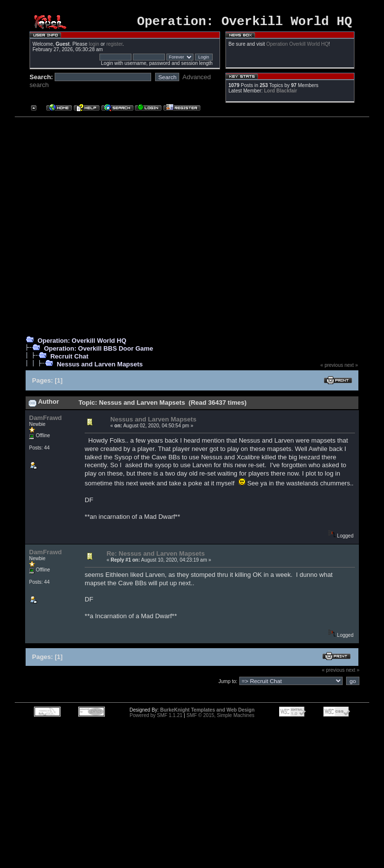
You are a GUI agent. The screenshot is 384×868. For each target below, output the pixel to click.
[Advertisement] (106, 227)
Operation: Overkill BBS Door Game (98, 351)
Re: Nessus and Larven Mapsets (155, 556)
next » (351, 368)
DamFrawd (45, 421)
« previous (332, 368)
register (114, 47)
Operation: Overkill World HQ (82, 344)
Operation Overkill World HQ (298, 47)
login (94, 47)
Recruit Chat (69, 359)
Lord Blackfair (280, 94)
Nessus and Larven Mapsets (100, 367)
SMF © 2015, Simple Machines (221, 718)
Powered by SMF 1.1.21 (156, 718)
